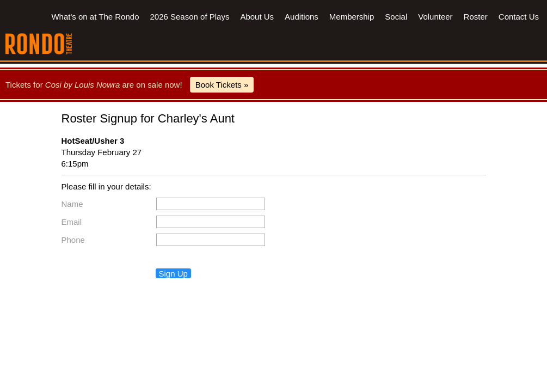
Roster (476, 17)
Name (72, 204)
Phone (73, 240)
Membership (352, 17)
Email (72, 222)
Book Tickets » (222, 85)
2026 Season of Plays (189, 17)
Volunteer (435, 17)
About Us (257, 17)
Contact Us (519, 17)
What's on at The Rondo (95, 17)
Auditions (302, 17)
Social (396, 17)
